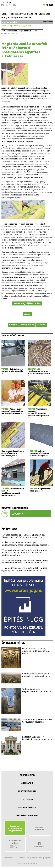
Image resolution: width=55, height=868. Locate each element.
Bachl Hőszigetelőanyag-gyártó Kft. (19, 14)
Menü (49, 5)
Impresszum (37, 858)
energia (5, 17)
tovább (13, 34)
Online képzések (27, 807)
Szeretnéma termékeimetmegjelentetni (15, 828)
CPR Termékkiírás (27, 791)
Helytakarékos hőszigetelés (41, 490)
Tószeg (4, 28)
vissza (27, 314)
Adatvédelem (10, 858)
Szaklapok (27, 783)
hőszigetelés (16, 17)
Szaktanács (45, 14)
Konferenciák (27, 775)
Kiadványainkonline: (15, 844)
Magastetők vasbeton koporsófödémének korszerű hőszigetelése (38, 412)
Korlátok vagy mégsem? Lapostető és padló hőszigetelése (12, 411)
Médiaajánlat (24, 858)
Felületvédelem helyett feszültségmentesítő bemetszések (13, 492)
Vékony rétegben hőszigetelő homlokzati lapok (40, 453)
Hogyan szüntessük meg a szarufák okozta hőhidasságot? (13, 453)
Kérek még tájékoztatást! (27, 303)
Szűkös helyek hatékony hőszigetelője (12, 370)
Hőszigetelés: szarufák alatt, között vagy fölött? (39, 372)
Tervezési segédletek (27, 816)
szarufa (27, 17)
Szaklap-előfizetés (39, 828)
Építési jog (27, 799)
